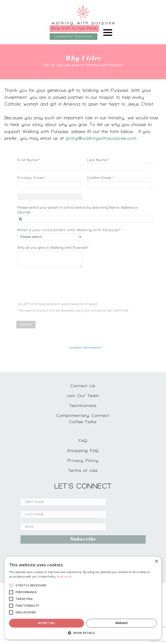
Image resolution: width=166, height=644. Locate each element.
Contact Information (85, 347)
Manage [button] (122, 623)
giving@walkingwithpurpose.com (101, 138)
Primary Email (30, 178)
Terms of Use (83, 470)
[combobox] (85, 219)
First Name (28, 160)
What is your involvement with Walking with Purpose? (69, 230)
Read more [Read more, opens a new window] (64, 577)
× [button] (156, 562)
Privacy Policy (83, 460)
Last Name (97, 160)
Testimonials (83, 406)
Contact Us (83, 386)
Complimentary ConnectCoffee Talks (83, 419)
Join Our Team (83, 396)
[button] (83, 633)
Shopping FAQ (83, 451)
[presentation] (51, 285)
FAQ (83, 441)
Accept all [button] (47, 623)
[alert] (83, 598)
